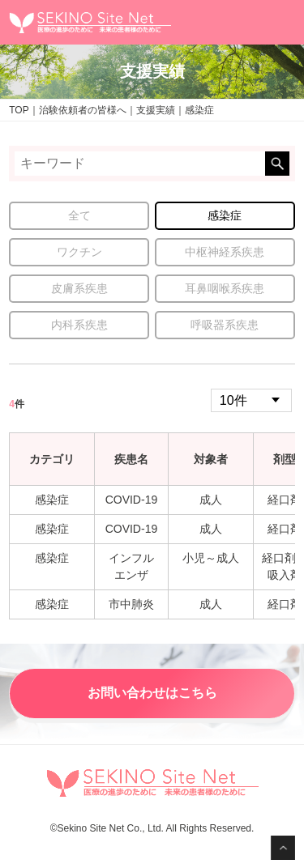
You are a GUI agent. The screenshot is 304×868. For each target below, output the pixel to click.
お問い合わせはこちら (152, 693)
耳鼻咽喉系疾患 (225, 288)
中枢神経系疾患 (225, 252)
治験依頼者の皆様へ (83, 110)
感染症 (225, 215)
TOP (19, 110)
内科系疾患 (79, 325)
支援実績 (156, 110)
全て (79, 215)
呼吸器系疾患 (225, 325)
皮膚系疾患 (79, 288)
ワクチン (79, 252)
